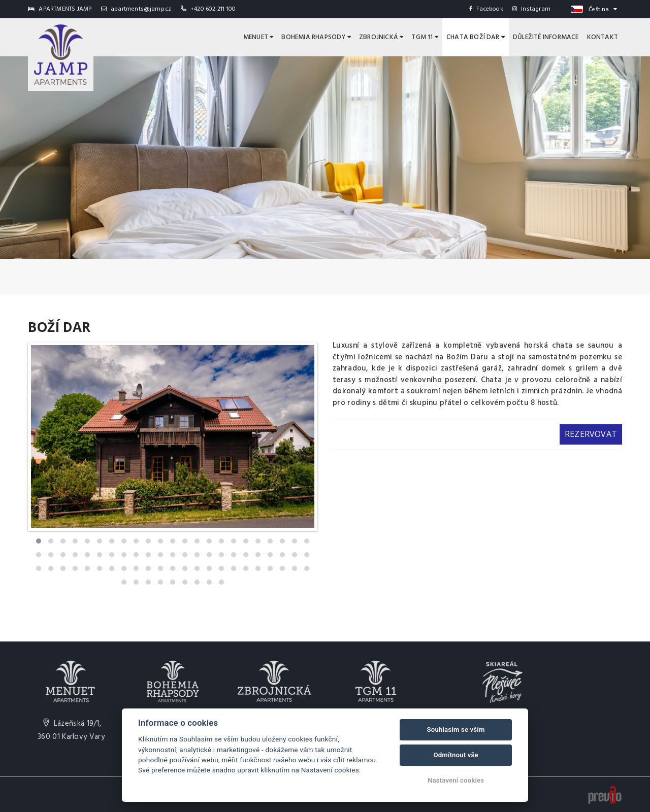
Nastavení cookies (456, 780)
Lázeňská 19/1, (71, 730)
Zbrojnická (381, 37)
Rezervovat (591, 434)
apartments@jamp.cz (136, 9)
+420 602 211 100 (213, 9)
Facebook (486, 9)
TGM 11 (425, 37)
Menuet (258, 37)
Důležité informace (546, 37)
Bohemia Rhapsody (316, 37)
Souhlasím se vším (456, 730)
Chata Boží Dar (476, 37)
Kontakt (603, 37)
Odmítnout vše (456, 755)
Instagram (531, 9)
